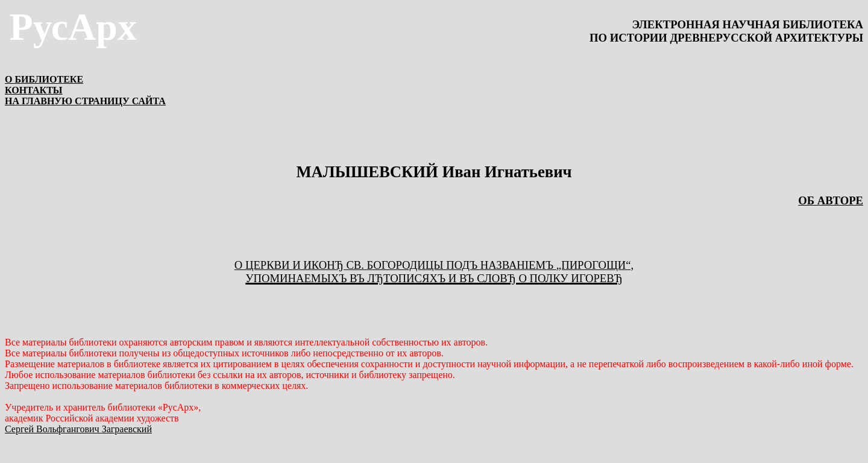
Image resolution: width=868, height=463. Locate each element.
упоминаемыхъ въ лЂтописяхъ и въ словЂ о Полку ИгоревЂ (434, 278)
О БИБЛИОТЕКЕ (44, 79)
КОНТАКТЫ (34, 90)
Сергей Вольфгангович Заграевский (78, 429)
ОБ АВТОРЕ (831, 200)
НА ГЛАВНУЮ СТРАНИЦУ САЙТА (85, 101)
